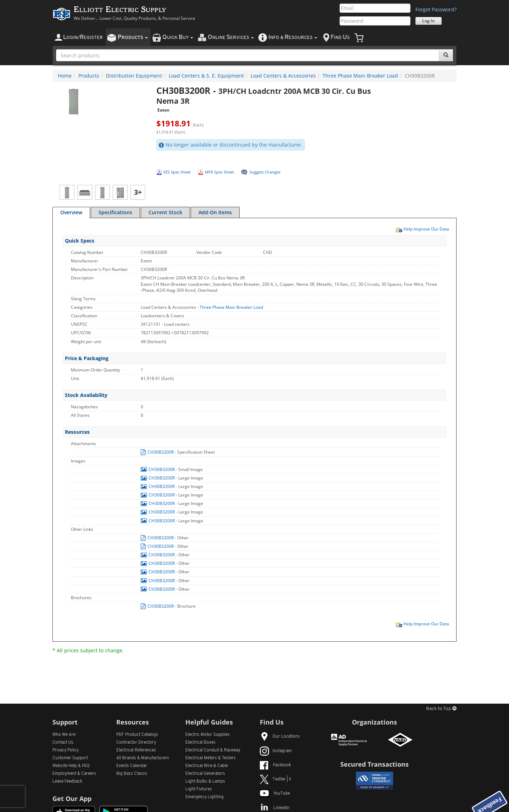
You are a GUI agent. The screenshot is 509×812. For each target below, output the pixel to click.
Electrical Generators (205, 774)
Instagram (276, 751)
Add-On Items (215, 212)
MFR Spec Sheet (219, 172)
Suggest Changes (265, 172)
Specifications (115, 212)
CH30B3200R (158, 452)
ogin (83, 37)
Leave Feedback (67, 782)
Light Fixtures (199, 789)
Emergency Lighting (205, 797)
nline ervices (231, 37)
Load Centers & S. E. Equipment (206, 76)
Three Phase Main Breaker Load (360, 76)
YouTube (275, 794)
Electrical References (136, 750)
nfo (293, 37)
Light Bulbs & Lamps (205, 782)
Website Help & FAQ (71, 766)
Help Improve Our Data (422, 229)
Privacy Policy (66, 750)
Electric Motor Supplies (208, 735)
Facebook (275, 765)
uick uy (178, 37)
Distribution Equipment (134, 76)
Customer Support (70, 758)
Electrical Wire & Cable (207, 766)
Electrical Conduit (213, 750)
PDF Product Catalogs (137, 735)
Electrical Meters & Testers (211, 758)
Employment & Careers (74, 774)
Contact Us (63, 743)
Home (65, 76)
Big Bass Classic (132, 774)
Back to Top (441, 709)
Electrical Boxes (200, 743)
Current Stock (165, 212)
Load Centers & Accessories (283, 76)
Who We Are (64, 735)
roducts (133, 37)
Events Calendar (132, 766)
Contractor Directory (136, 743)
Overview (71, 212)
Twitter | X (276, 779)
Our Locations (280, 737)
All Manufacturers (143, 758)
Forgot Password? (436, 9)
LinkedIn (275, 808)
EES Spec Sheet (177, 172)
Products (89, 76)
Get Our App (72, 799)
